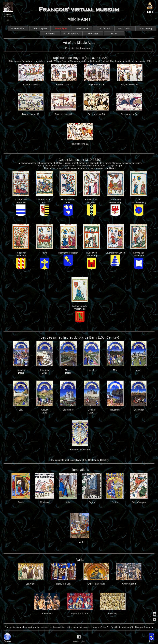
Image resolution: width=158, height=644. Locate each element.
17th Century (103, 28)
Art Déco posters (71, 33)
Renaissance (82, 28)
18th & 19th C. (125, 28)
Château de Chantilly (98, 460)
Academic (50, 33)
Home (114, 33)
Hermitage (93, 33)
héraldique (110, 168)
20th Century (146, 28)
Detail (21, 373)
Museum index (18, 28)
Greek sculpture (40, 28)
